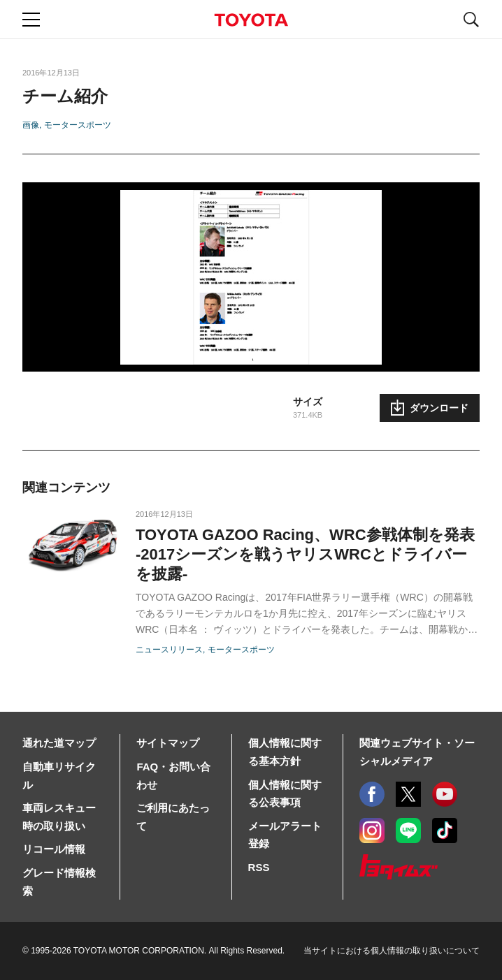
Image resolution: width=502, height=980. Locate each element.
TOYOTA (251, 20)
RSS (259, 867)
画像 (31, 125)
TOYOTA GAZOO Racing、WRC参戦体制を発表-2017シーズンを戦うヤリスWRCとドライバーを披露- (305, 554)
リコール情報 (54, 849)
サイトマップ (168, 743)
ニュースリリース (169, 650)
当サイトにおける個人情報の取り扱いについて (392, 951)
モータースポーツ (78, 125)
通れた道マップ (59, 743)
